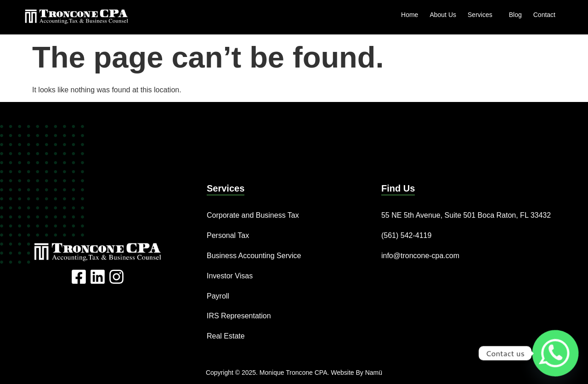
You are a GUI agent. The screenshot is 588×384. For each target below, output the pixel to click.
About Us (443, 15)
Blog (515, 15)
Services (483, 14)
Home (410, 15)
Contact (544, 15)
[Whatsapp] (555, 353)
